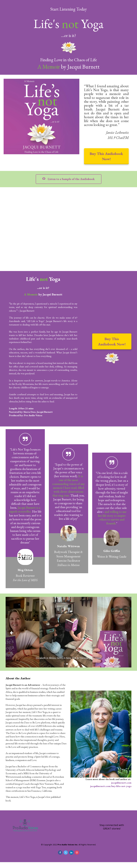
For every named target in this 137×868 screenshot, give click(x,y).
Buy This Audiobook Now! (106, 156)
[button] (15, 632)
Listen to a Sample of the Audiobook (69, 179)
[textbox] (43, 286)
